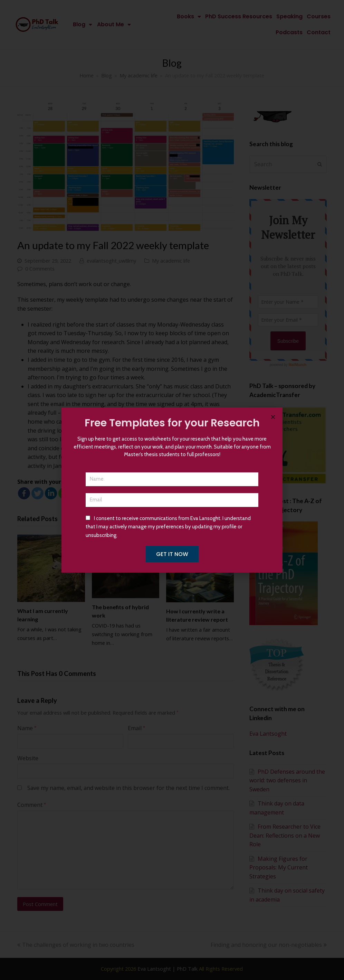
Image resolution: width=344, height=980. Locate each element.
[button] (273, 417)
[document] (172, 490)
